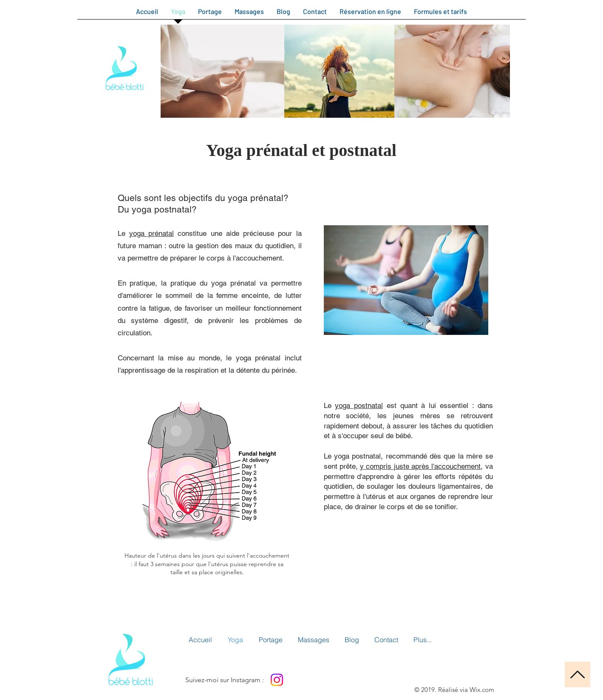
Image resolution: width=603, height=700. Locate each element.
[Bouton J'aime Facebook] (320, 680)
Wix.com (482, 690)
